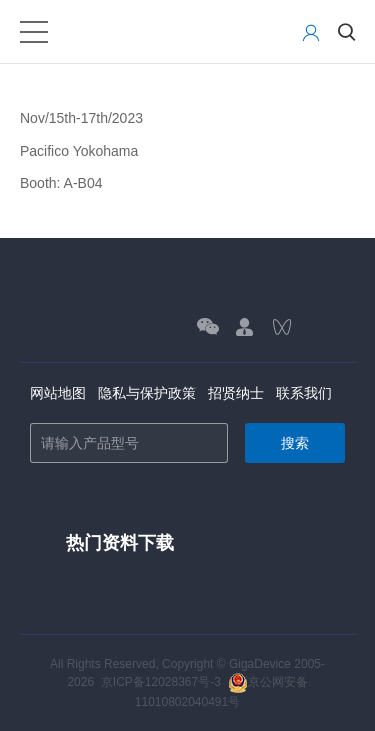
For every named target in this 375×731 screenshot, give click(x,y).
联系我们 (304, 393)
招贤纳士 (236, 393)
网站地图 (58, 393)
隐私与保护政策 (147, 393)
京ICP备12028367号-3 (161, 682)
